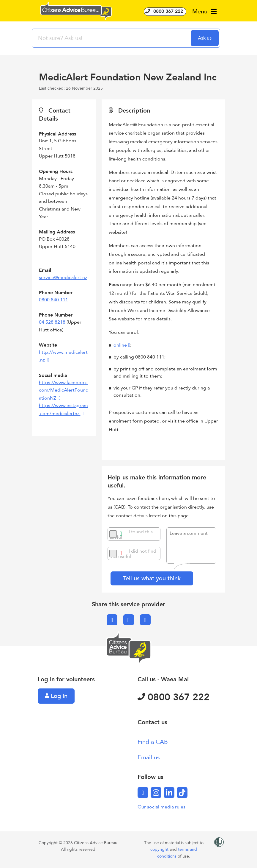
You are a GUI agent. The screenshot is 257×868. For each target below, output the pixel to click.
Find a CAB (153, 742)
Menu (204, 11)
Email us (149, 757)
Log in (56, 696)
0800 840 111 (53, 300)
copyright (160, 849)
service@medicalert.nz (63, 278)
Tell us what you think (152, 578)
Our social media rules (161, 807)
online (120, 345)
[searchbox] (112, 38)
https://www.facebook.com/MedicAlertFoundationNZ (64, 390)
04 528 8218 (53, 322)
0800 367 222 (165, 11)
